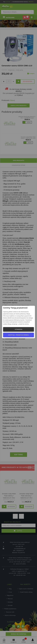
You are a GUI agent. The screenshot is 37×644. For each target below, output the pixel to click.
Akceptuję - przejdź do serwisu (19, 335)
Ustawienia (18, 329)
